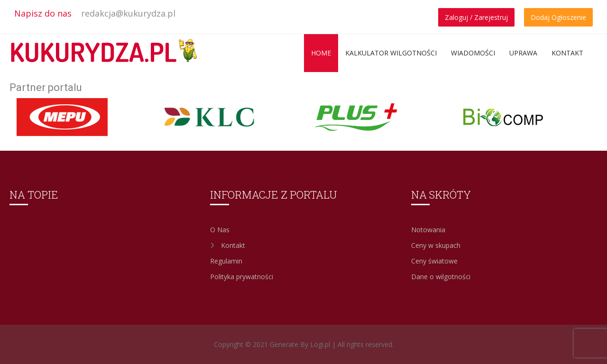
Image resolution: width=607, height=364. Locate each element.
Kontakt (567, 53)
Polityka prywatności (242, 277)
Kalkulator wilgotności (391, 53)
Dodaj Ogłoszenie (558, 17)
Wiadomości (473, 53)
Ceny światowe (434, 261)
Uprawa (523, 53)
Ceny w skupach (436, 245)
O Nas (220, 230)
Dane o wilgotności (441, 277)
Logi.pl (320, 344)
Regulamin (226, 261)
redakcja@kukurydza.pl (128, 13)
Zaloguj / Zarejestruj (476, 17)
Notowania (428, 230)
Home (321, 53)
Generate (285, 344)
